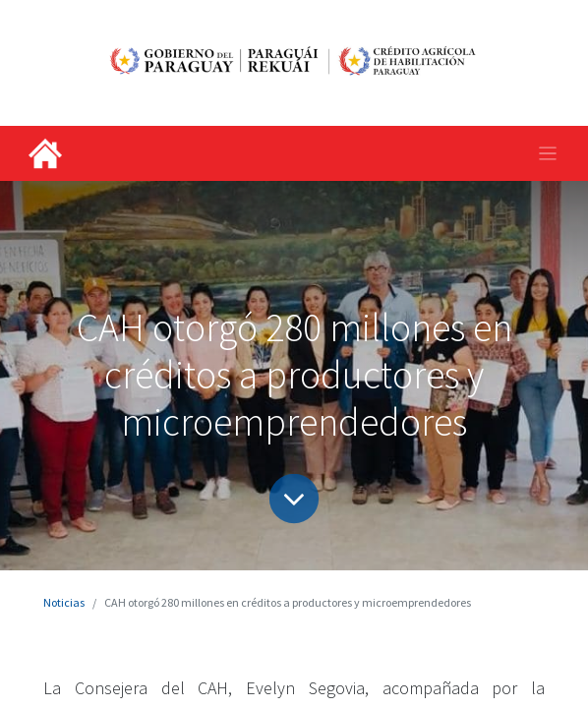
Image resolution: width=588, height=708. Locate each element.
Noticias (64, 602)
